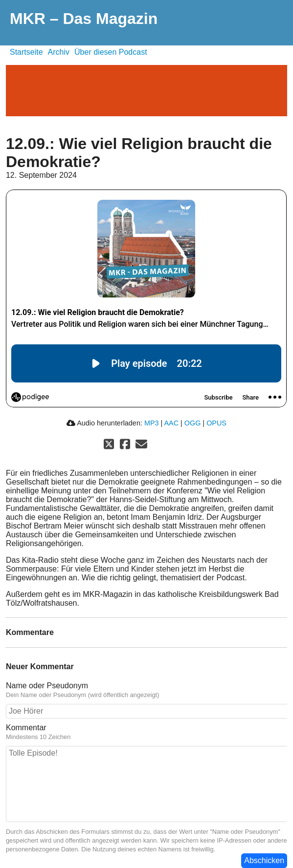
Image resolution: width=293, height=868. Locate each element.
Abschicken (264, 860)
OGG (193, 423)
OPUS (216, 423)
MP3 (152, 423)
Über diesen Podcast (111, 52)
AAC (171, 423)
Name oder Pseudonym (47, 686)
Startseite (26, 52)
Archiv (59, 52)
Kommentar (26, 728)
